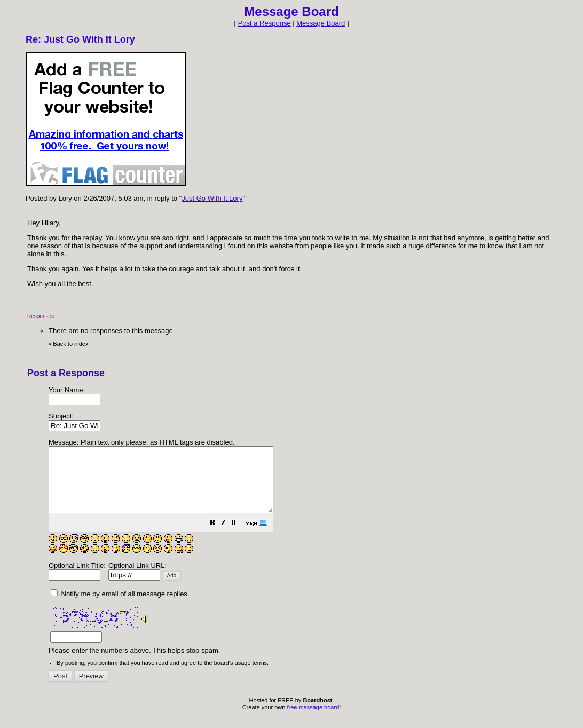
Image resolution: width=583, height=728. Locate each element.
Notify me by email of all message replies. (120, 607)
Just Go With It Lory (212, 198)
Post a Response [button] (265, 23)
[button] (239, 537)
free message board (313, 720)
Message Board (321, 23)
